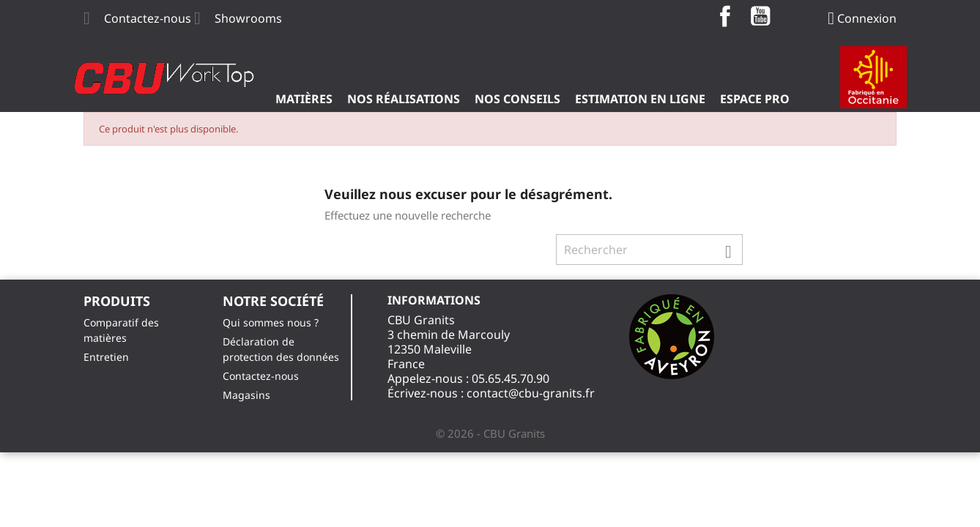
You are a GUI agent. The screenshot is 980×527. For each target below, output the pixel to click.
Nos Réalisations (404, 99)
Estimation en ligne (640, 99)
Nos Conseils (517, 99)
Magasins (246, 395)
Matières (304, 99)
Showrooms (248, 18)
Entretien (106, 357)
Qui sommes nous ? (271, 322)
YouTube (760, 16)
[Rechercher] (649, 250)
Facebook (725, 16)
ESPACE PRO (755, 99)
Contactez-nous (148, 18)
